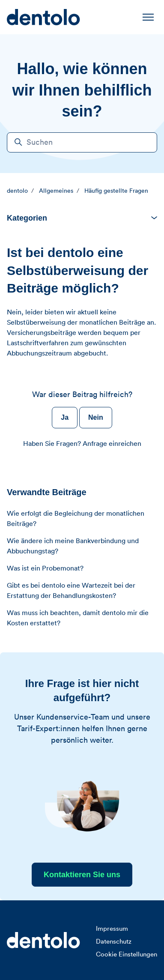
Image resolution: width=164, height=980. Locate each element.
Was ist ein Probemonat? (45, 568)
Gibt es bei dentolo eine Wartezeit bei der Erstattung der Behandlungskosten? (71, 591)
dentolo (17, 191)
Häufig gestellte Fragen (116, 191)
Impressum (112, 929)
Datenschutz (114, 942)
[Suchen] (82, 142)
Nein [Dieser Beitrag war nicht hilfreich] (96, 417)
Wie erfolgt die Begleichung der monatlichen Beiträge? (76, 519)
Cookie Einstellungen (127, 955)
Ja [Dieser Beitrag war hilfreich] (65, 417)
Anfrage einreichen (112, 444)
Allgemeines (56, 191)
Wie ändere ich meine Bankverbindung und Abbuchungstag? (73, 546)
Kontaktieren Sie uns (82, 875)
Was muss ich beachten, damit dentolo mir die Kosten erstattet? (78, 618)
